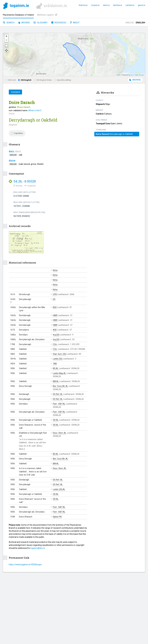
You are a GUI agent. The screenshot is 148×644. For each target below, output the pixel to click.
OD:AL (56, 420)
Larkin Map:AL (59, 373)
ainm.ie (106, 5)
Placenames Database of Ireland (18, 15)
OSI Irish (11, 80)
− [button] (6, 40)
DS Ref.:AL (58, 394)
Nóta (55, 270)
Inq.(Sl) (56, 335)
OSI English (25, 80)
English (140, 23)
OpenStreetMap (63, 80)
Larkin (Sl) (58, 359)
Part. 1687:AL (59, 404)
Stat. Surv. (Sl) (59, 354)
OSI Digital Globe (43, 80)
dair (11, 151)
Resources (59, 23)
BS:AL (56, 368)
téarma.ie (83, 5)
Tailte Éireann (139, 75)
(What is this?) (35, 110)
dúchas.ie (118, 5)
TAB (55, 364)
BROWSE (135, 80)
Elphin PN (57, 517)
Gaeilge (130, 23)
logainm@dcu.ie (38, 548)
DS (54, 299)
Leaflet (118, 75)
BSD (55, 307)
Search (9, 23)
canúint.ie (130, 5)
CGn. (55, 344)
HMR (55, 315)
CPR (55, 294)
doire (12, 160)
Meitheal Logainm (47, 15)
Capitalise (17, 133)
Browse (24, 23)
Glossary (41, 23)
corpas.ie (95, 5)
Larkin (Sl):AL (59, 489)
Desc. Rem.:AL (60, 433)
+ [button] (6, 36)
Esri (132, 75)
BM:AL (56, 381)
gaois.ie (142, 5)
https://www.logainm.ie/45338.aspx (25, 565)
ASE (55, 330)
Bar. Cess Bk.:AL (60, 386)
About (75, 23)
